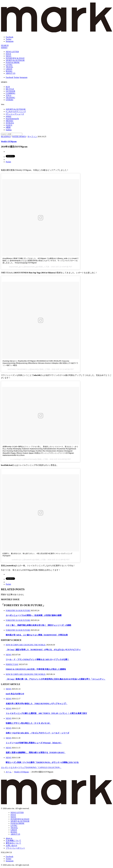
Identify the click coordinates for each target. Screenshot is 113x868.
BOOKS (9, 71)
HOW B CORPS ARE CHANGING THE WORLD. (26, 645)
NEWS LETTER (12, 52)
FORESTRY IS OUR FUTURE (18, 611)
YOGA (9, 95)
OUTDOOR (10, 91)
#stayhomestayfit (12, 119)
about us (9, 838)
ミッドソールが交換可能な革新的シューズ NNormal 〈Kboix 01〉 (34, 743)
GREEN (9, 69)
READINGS (6, 137)
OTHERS (9, 100)
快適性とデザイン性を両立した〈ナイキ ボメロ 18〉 (28, 723)
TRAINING (10, 98)
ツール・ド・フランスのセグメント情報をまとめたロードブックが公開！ (37, 659)
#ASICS (9, 125)
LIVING (9, 65)
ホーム (9, 772)
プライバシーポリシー (15, 848)
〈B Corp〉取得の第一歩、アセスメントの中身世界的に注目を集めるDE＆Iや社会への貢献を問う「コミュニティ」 (56, 679)
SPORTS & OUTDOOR (15, 60)
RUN (8, 87)
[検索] (5, 45)
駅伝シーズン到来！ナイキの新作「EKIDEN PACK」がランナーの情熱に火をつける (42, 762)
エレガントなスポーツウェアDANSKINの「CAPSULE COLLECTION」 (31, 767)
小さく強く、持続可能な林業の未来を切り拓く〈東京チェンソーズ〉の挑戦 (38, 625)
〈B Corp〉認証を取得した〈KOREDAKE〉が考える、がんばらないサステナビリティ (43, 650)
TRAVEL (9, 67)
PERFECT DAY (12, 664)
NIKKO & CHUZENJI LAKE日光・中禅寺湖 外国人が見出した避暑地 (36, 669)
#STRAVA (10, 123)
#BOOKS (9, 121)
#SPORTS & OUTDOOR (16, 109)
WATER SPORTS (19, 137)
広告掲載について (13, 841)
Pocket (8, 162)
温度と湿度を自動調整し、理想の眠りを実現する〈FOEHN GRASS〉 (36, 753)
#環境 (8, 127)
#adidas (9, 130)
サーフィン (32, 137)
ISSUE (8, 54)
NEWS (8, 56)
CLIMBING (11, 93)
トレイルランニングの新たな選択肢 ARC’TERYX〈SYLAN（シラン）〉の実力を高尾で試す (46, 713)
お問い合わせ (12, 846)
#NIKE (9, 116)
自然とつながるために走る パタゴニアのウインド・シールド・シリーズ (37, 733)
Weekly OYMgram (9, 141)
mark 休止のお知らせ (15, 694)
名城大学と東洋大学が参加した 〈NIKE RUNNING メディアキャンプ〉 (37, 704)
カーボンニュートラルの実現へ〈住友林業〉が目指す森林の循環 (34, 615)
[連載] (4, 48)
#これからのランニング (16, 112)
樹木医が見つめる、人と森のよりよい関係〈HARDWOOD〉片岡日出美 (37, 635)
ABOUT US (11, 73)
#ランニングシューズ (15, 114)
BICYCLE (10, 89)
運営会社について (13, 843)
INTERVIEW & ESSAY (15, 58)
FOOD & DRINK (13, 62)
